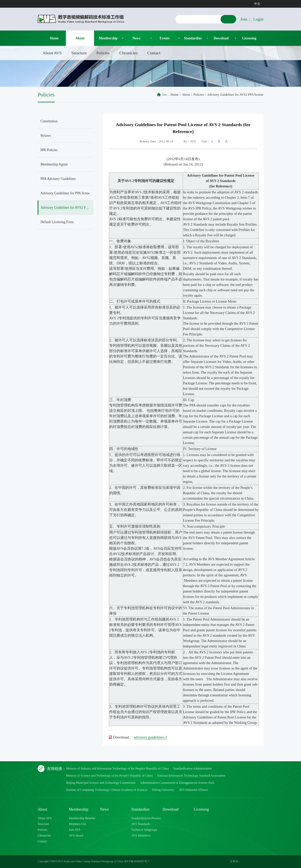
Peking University (163, 790)
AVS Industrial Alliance (194, 790)
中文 (257, 4)
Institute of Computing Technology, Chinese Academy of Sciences (107, 790)
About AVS (52, 53)
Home (54, 38)
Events (165, 38)
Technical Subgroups (144, 830)
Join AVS (75, 830)
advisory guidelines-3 (150, 737)
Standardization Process (146, 818)
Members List (77, 824)
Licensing (249, 38)
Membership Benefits (82, 818)
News (136, 38)
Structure (79, 53)
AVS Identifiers (141, 835)
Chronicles (129, 53)
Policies (103, 53)
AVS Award (76, 835)
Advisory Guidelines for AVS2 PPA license (235, 95)
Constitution (49, 121)
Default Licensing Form (57, 222)
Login (258, 19)
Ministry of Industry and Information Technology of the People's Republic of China (117, 768)
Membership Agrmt (54, 164)
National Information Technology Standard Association (191, 776)
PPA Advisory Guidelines (58, 179)
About (80, 38)
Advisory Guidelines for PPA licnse (65, 193)
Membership (108, 38)
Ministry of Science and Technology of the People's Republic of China (109, 776)
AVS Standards (141, 824)
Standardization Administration (193, 768)
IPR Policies (49, 150)
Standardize (193, 38)
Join (244, 19)
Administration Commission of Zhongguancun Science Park (177, 783)
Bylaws (46, 136)
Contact (154, 53)
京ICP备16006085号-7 (137, 861)
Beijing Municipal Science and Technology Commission (101, 783)
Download (221, 38)
